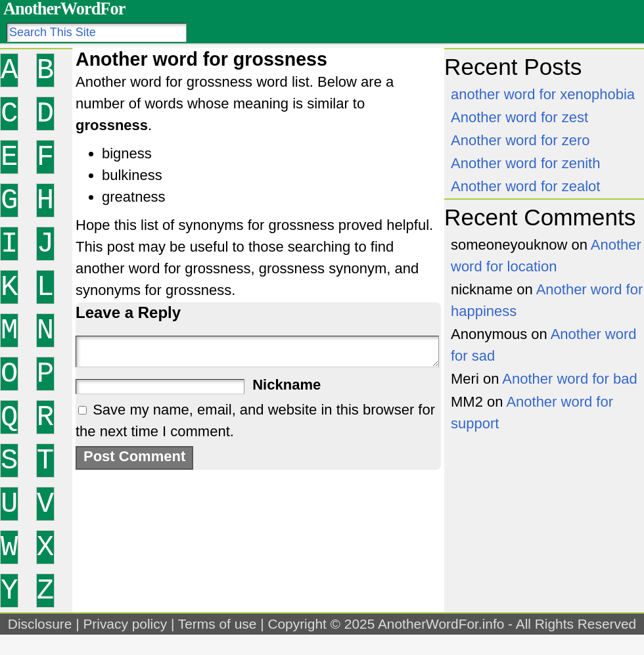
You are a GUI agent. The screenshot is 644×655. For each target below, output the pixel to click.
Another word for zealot (525, 186)
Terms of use (218, 624)
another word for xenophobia (543, 94)
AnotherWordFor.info (441, 624)
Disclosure (40, 624)
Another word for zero (520, 140)
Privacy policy (125, 624)
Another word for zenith (525, 163)
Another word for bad (569, 379)
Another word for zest (519, 117)
